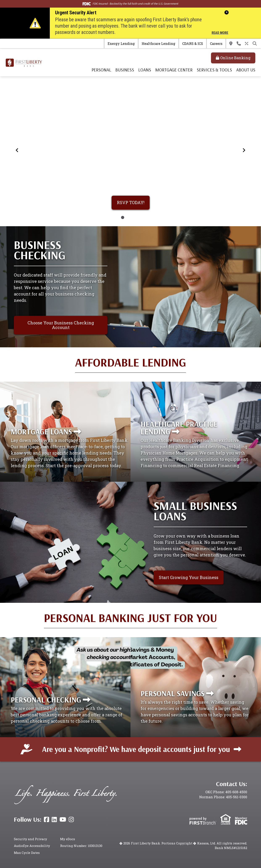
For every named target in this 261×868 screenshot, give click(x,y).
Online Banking (235, 58)
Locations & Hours (231, 44)
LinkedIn (54, 820)
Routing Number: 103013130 (81, 846)
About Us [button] (246, 70)
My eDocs (68, 839)
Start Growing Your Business (189, 577)
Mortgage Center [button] (174, 70)
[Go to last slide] (17, 150)
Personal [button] (101, 70)
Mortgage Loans (41, 431)
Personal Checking (46, 700)
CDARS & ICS (193, 43)
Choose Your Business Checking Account (61, 325)
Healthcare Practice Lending (179, 428)
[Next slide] (244, 150)
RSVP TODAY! (131, 202)
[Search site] (255, 44)
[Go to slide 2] (128, 217)
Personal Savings (173, 693)
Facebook (47, 820)
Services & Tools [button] (214, 70)
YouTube (63, 820)
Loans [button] (145, 70)
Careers (216, 43)
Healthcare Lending (158, 43)
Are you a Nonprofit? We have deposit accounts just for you (136, 749)
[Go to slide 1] (123, 217)
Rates (247, 44)
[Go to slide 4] (138, 217)
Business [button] (125, 70)
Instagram (71, 820)
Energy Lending (121, 43)
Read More (220, 33)
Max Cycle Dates (27, 853)
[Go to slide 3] (133, 217)
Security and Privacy (30, 839)
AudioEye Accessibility (32, 846)
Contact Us (239, 44)
